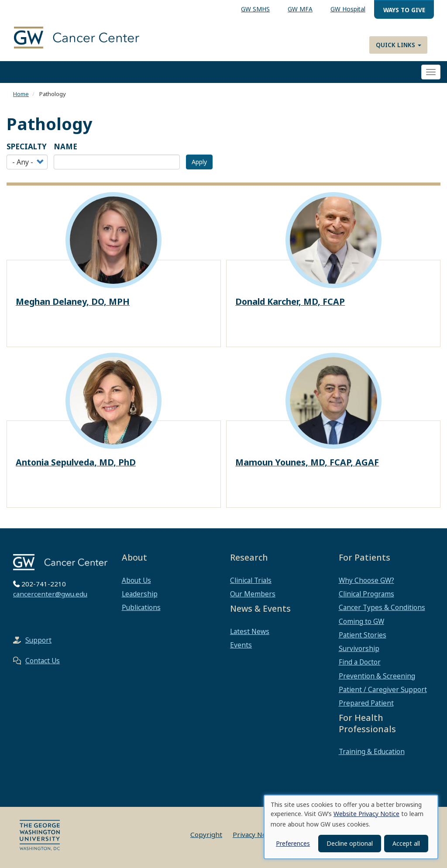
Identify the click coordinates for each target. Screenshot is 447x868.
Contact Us (43, 661)
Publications (141, 607)
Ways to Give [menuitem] (404, 10)
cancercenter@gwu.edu (50, 594)
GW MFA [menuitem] (300, 9)
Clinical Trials (251, 580)
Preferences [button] (293, 843)
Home (21, 94)
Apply (199, 162)
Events (241, 645)
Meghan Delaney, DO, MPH (73, 301)
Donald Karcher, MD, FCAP (290, 301)
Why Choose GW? (366, 580)
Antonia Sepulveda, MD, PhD (76, 462)
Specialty (27, 146)
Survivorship (359, 648)
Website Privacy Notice (366, 814)
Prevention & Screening (377, 676)
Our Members (253, 594)
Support (38, 640)
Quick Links (399, 45)
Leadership (140, 594)
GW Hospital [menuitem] (348, 9)
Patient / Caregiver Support (383, 689)
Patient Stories (363, 635)
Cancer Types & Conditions (382, 607)
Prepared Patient (366, 703)
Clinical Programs (366, 594)
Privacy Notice (255, 834)
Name (65, 146)
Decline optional (350, 843)
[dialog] (351, 827)
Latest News (250, 631)
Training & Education (372, 751)
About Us (136, 580)
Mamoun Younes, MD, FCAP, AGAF (307, 462)
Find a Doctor (360, 662)
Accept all (406, 843)
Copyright (206, 834)
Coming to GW (361, 621)
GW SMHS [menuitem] (255, 9)
